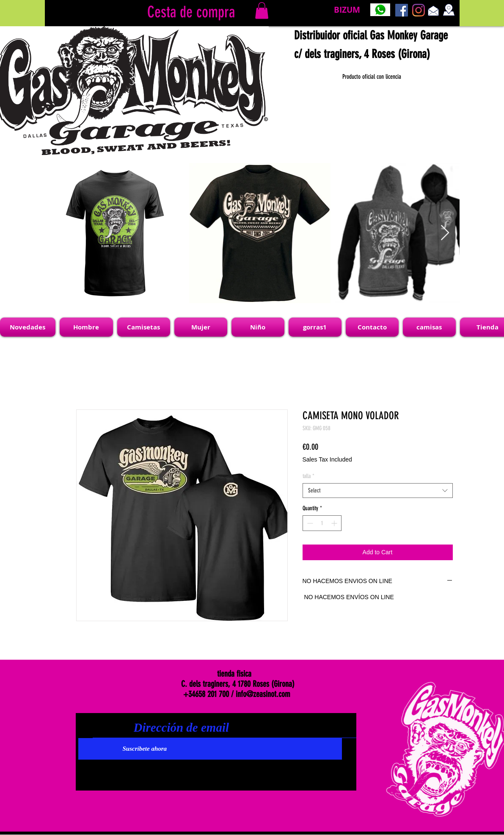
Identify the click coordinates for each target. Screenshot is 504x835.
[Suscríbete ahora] (210, 749)
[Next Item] (445, 233)
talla (308, 476)
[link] (262, 10)
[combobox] (378, 491)
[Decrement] (309, 523)
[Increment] (335, 523)
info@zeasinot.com (263, 694)
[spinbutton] (322, 523)
